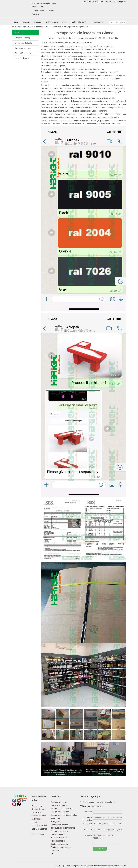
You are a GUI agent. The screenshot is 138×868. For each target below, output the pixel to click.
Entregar (100, 849)
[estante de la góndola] (116, 22)
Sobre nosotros (38, 835)
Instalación (36, 812)
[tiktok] (19, 804)
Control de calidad (39, 825)
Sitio (116, 38)
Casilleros (55, 851)
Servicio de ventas (39, 809)
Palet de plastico (58, 841)
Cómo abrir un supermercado (27, 38)
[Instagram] (24, 801)
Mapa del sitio (120, 866)
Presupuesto (37, 806)
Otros (53, 854)
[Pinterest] (14, 804)
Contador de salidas (59, 825)
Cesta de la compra (59, 802)
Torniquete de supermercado (63, 828)
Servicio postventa (39, 816)
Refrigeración (56, 821)
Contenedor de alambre (61, 847)
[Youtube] (19, 801)
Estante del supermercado (62, 809)
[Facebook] (14, 801)
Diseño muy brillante (23, 43)
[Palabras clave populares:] (124, 22)
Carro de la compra (59, 805)
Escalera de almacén (60, 838)
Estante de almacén (59, 831)
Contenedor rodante (59, 844)
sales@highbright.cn (117, 2)
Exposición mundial (23, 53)
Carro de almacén (58, 834)
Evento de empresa (23, 48)
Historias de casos (23, 58)
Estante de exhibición (60, 812)
